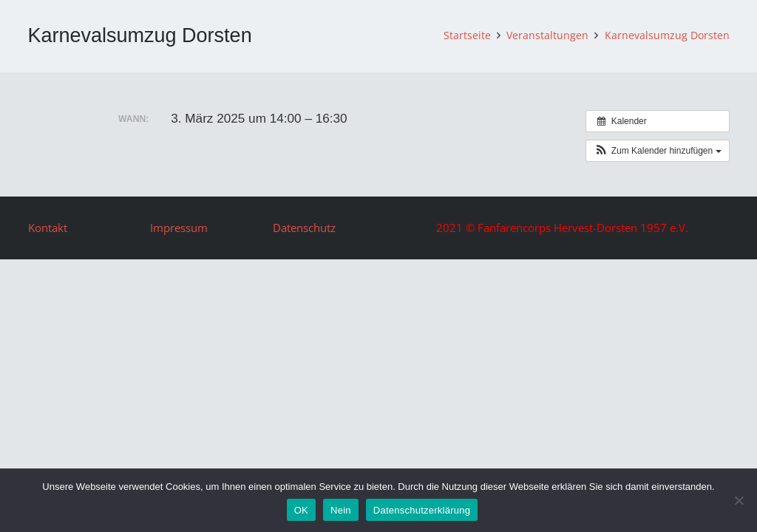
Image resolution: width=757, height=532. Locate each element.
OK (301, 510)
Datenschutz (304, 228)
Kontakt (48, 228)
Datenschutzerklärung (422, 510)
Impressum (179, 228)
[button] (657, 151)
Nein (341, 510)
